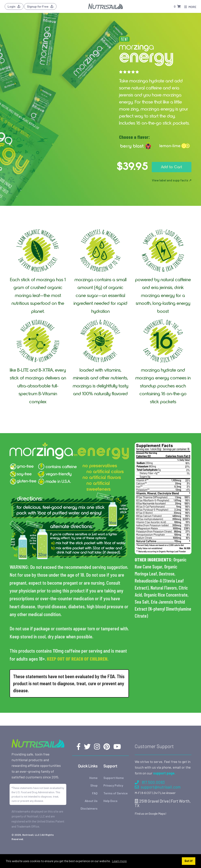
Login (14, 6)
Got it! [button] (189, 861)
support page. (164, 773)
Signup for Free (40, 6)
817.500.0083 (150, 782)
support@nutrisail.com (158, 787)
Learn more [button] (119, 861)
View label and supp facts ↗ (172, 180)
